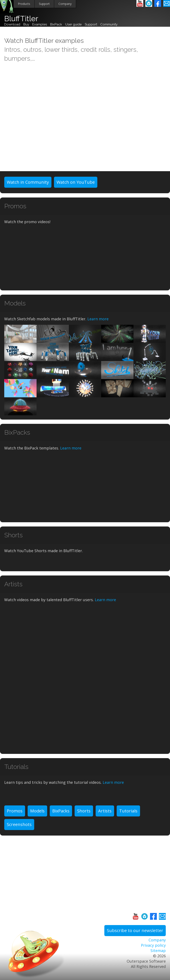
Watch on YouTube (76, 182)
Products (24, 4)
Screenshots (19, 824)
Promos (15, 811)
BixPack (56, 24)
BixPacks (61, 811)
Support (44, 4)
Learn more (98, 319)
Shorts (84, 811)
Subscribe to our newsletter (135, 930)
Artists (105, 811)
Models (37, 811)
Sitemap (158, 951)
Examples (40, 24)
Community (109, 24)
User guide (73, 24)
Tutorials (128, 811)
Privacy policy (153, 945)
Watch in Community (28, 182)
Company (65, 4)
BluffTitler (21, 19)
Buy (26, 24)
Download (12, 24)
